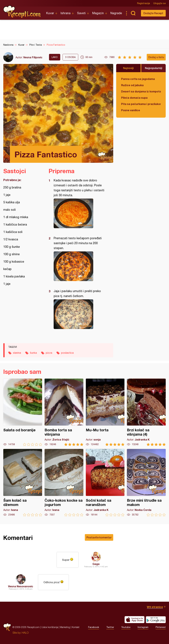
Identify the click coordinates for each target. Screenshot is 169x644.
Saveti (81, 13)
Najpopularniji (154, 68)
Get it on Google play (156, 620)
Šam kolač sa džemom (23, 483)
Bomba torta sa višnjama (64, 412)
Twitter (110, 627)
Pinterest (161, 627)
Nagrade (116, 13)
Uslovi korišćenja (50, 627)
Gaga (96, 564)
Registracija (144, 3)
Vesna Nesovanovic (21, 586)
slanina (17, 353)
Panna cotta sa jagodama (138, 79)
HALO (25, 633)
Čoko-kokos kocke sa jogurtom (64, 483)
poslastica (67, 353)
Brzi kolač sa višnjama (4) (146, 412)
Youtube (126, 627)
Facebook (94, 627)
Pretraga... (133, 13)
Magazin (98, 13)
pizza (49, 353)
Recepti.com (22, 12)
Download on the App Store (135, 620)
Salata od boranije (23, 412)
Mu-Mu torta (105, 412)
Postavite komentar (99, 537)
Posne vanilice (131, 110)
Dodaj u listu (156, 57)
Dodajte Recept (153, 13)
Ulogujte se (160, 3)
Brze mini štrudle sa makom (146, 483)
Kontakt (76, 627)
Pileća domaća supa (134, 98)
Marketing (65, 627)
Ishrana (66, 13)
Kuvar (50, 13)
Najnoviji (128, 68)
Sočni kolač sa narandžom (105, 483)
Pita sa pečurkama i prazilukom (141, 104)
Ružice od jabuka (132, 85)
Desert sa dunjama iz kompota (141, 91)
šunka (33, 353)
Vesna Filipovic (33, 57)
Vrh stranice (155, 607)
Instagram (143, 627)
